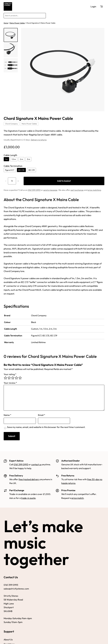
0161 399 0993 (34, 190)
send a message (50, 190)
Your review (10, 383)
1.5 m (14, 159)
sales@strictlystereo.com (16, 589)
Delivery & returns (39, 140)
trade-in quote (28, 498)
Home (6, 23)
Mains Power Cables (17, 23)
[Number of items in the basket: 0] (102, 6)
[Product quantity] (12, 181)
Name (7, 415)
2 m (21, 159)
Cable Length (10, 155)
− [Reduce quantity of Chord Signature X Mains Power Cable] (6, 181)
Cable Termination (13, 166)
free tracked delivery (29, 479)
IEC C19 (32, 170)
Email (42, 415)
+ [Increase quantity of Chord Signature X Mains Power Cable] (18, 181)
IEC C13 (21, 170)
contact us (36, 464)
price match (78, 498)
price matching (94, 190)
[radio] (5, 378)
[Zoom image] (63, 70)
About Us (8, 640)
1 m (6, 159)
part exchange (77, 190)
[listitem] (11, 35)
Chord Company (11, 124)
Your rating (10, 374)
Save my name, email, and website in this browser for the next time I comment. (46, 427)
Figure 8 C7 (10, 170)
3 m (28, 159)
